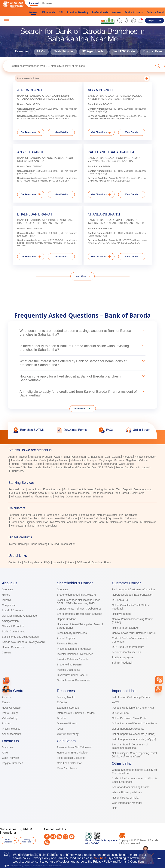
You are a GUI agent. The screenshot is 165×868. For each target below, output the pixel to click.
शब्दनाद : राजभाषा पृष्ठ (68, 734)
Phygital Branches (12, 763)
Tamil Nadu (51, 464)
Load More (80, 276)
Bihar (67, 457)
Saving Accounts (105, 489)
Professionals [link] (100, 12)
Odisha (143, 460)
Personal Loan (17, 489)
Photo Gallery (10, 713)
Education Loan (52, 489)
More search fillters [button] (83, 78)
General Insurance (79, 493)
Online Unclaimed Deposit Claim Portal (135, 723)
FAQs (47, 562)
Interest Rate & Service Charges (76, 713)
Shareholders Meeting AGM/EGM (76, 595)
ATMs (41, 52)
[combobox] (159, 680)
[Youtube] (72, 837)
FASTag (59, 497)
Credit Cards (137, 493)
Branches (22, 52)
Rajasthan (27, 464)
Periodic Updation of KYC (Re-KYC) (133, 708)
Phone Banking (44, 497)
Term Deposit (124, 489)
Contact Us (15, 562)
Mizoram (119, 460)
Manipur (92, 460)
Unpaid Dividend (67, 619)
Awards (6, 697)
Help (115, 808)
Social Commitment (13, 631)
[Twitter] (66, 837)
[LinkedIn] (59, 837)
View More (79, 409)
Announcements (11, 734)
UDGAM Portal (121, 713)
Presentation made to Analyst (74, 649)
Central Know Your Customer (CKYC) (134, 633)
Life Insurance (58, 493)
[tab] (82, 450)
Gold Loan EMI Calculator (107, 522)
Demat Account (143, 489)
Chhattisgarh (95, 457)
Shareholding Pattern (69, 665)
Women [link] (116, 12)
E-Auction (63, 702)
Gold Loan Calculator (69, 763)
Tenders (62, 718)
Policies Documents (68, 670)
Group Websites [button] (8, 841)
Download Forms (102, 562)
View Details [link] (61, 132)
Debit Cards (121, 493)
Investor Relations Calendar (73, 659)
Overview (7, 589)
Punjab (15, 464)
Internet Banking (18, 544)
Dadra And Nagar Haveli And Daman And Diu (70, 467)
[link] (108, 20)
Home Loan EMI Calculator (61, 515)
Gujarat (116, 457)
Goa (107, 457)
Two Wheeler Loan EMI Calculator (70, 522)
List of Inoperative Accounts (128, 729)
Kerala (43, 460)
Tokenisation (68, 544)
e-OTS (116, 702)
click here (100, 858)
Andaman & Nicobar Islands (25, 467)
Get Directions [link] (31, 132)
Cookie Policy (8, 854)
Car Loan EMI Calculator (25, 518)
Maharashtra (78, 460)
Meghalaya (105, 460)
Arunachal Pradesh (41, 457)
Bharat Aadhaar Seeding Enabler (131, 787)
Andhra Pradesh (18, 457)
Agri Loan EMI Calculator (122, 518)
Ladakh (146, 467)
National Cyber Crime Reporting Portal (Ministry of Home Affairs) (134, 755)
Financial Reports (67, 643)
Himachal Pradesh (145, 457)
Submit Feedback (122, 663)
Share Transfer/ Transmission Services (79, 614)
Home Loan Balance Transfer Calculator (34, 526)
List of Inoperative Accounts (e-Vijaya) (134, 739)
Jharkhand (17, 460)
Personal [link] (34, 3)
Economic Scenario (68, 708)
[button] (120, 21)
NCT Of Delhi (106, 467)
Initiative (7, 600)
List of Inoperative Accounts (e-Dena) (133, 734)
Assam (58, 457)
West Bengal (126, 464)
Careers (7, 653)
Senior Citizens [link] (134, 12)
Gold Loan (70, 489)
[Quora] (47, 842)
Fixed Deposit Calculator (71, 758)
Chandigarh (79, 457)
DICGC (95, 843)
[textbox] (78, 66)
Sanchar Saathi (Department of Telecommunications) (130, 746)
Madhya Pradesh (59, 460)
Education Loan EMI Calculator (59, 518)
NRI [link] (61, 12)
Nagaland (132, 460)
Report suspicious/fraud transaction (132, 595)
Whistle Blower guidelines (127, 792)
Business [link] (47, 3)
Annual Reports (66, 638)
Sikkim (39, 464)
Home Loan (34, 489)
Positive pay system (124, 657)
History (6, 595)
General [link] (34, 12)
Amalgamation (10, 621)
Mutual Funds (18, 493)
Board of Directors (12, 610)
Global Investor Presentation (73, 680)
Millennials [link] (49, 12)
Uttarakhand (110, 464)
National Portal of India (125, 798)
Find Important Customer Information (133, 589)
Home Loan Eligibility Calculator (29, 522)
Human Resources (13, 647)
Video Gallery (10, 718)
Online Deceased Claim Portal (130, 718)
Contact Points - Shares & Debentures (79, 609)
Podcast (7, 723)
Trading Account (38, 493)
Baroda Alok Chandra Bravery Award (23, 642)
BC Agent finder (93, 52)
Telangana (66, 464)
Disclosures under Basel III (73, 675)
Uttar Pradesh (92, 464)
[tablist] (82, 504)
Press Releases (11, 729)
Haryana (128, 457)
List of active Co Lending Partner (131, 697)
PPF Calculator (128, 515)
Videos (70, 562)
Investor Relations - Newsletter (75, 654)
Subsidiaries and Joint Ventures (20, 637)
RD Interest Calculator (93, 518)
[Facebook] (47, 837)
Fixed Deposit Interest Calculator (98, 515)
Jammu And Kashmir (128, 467)
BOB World (83, 562)
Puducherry (17, 471)
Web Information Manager (127, 803)
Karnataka (31, 460)
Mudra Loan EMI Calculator (140, 522)
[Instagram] (53, 837)
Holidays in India (122, 614)
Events (6, 702)
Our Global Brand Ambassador (20, 616)
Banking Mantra (33, 562)
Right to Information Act (126, 628)
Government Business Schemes (85, 497)
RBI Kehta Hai (120, 600)
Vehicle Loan (85, 489)
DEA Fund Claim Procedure (128, 647)
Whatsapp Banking (22, 497)
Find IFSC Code (124, 52)
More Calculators (67, 768)
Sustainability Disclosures (72, 633)
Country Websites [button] (27, 841)
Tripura (78, 464)
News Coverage (11, 708)
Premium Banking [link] (77, 12)
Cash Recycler (64, 52)
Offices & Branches (13, 626)
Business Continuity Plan (126, 652)
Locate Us (58, 562)
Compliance (9, 605)
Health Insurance (102, 493)
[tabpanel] (82, 464)
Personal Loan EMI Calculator (26, 515)
